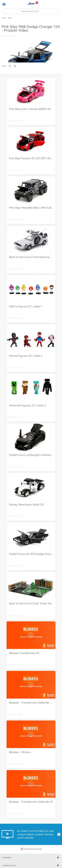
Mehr (10, 18)
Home (4, 18)
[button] (57, 4)
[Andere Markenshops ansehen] (37, 3)
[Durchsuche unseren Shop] (31, 11)
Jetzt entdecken (59, 834)
